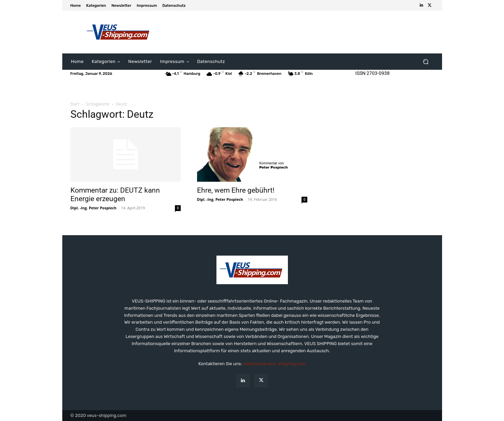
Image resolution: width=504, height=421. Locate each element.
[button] (426, 62)
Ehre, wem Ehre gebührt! (236, 190)
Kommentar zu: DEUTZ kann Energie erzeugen (115, 195)
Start (75, 104)
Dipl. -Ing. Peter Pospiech (94, 208)
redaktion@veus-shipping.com (274, 364)
